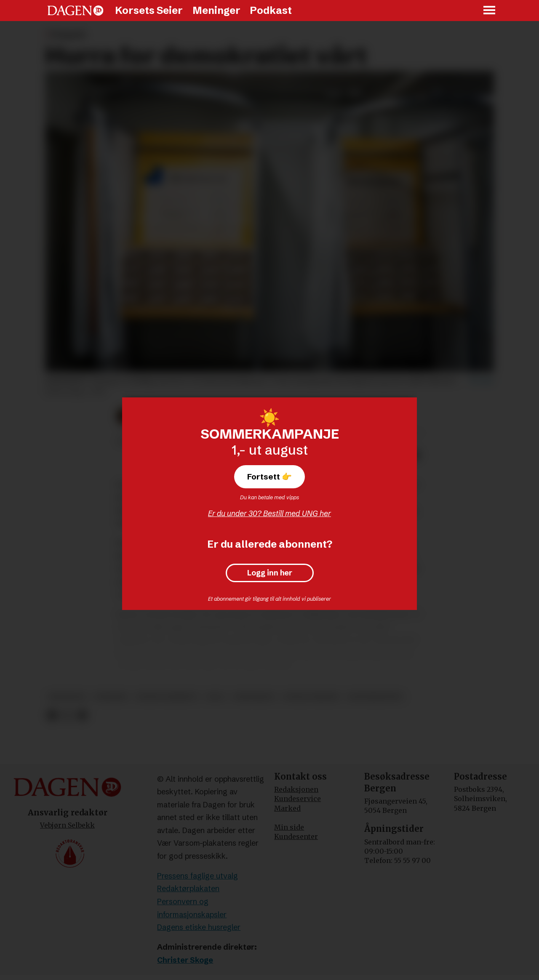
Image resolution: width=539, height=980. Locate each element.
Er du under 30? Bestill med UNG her (269, 513)
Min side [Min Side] (289, 827)
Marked (287, 808)
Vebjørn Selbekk (67, 825)
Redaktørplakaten (188, 888)
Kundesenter (296, 836)
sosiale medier (311, 697)
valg (216, 697)
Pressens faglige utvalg (197, 876)
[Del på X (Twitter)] (67, 715)
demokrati (254, 697)
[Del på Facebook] (52, 715)
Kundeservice (298, 799)
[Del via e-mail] (82, 715)
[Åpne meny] (490, 11)
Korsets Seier (149, 10)
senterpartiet (375, 697)
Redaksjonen (296, 789)
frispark (111, 697)
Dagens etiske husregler (199, 927)
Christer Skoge (185, 960)
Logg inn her (270, 573)
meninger (67, 697)
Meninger (216, 10)
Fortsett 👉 (269, 477)
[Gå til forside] (75, 11)
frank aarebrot (167, 697)
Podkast (271, 10)
